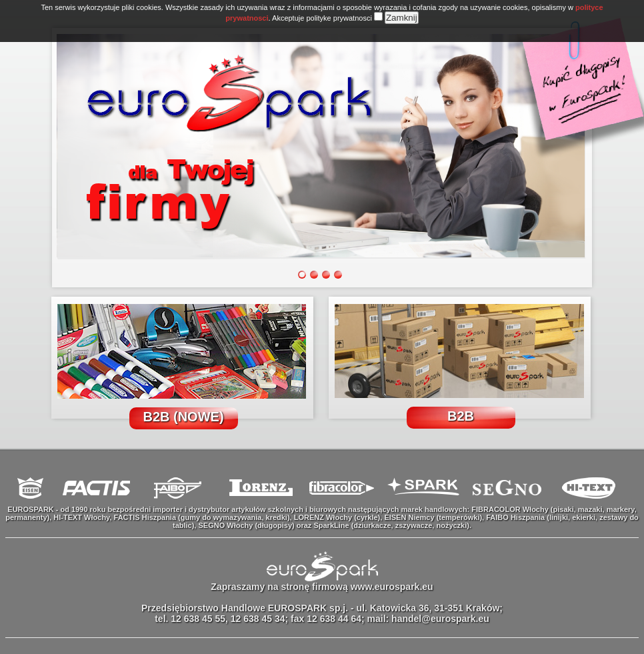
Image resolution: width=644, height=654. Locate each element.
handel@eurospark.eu (440, 619)
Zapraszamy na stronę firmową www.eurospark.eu (322, 587)
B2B (461, 416)
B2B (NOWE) (183, 417)
